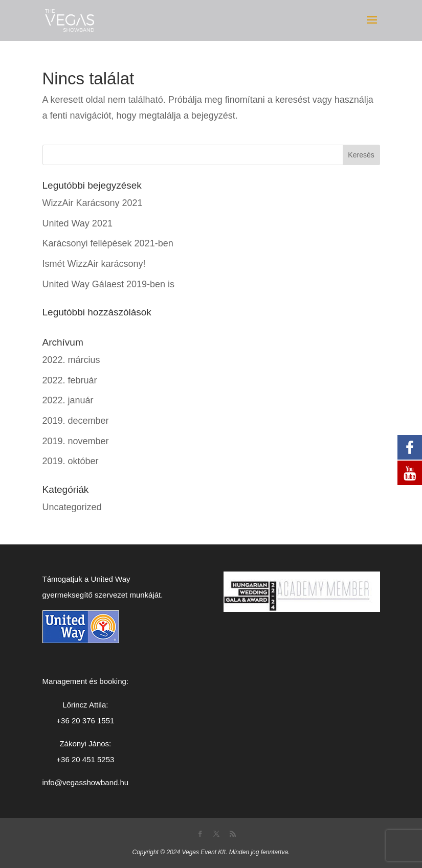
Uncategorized (72, 507)
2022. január (68, 400)
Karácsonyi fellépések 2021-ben (108, 243)
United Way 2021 (77, 223)
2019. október (71, 461)
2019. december (76, 421)
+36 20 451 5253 (85, 759)
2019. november (76, 441)
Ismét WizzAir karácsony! (94, 264)
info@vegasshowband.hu (86, 782)
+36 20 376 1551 (85, 721)
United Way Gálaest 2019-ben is (108, 284)
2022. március (71, 360)
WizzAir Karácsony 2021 (93, 203)
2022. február (70, 380)
